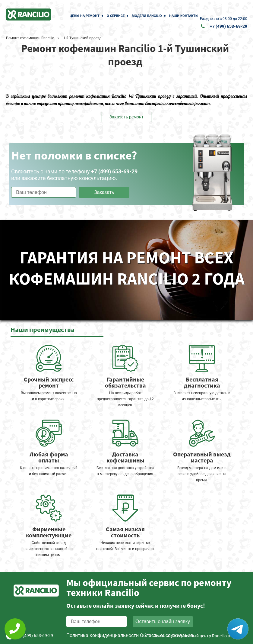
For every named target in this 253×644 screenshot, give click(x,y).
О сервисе (116, 16)
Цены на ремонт (85, 16)
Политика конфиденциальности (103, 635)
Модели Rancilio (147, 16)
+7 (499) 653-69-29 (229, 26)
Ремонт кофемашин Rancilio (30, 38)
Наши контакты (184, 16)
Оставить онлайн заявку (163, 621)
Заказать (104, 192)
